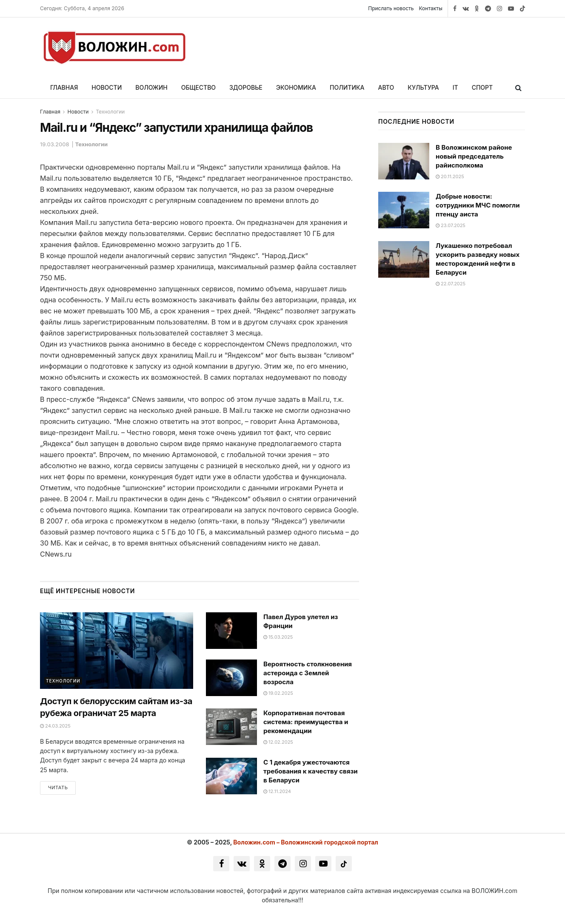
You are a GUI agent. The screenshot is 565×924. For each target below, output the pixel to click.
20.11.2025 (450, 176)
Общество (198, 87)
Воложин (151, 87)
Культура (423, 87)
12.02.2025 (278, 742)
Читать (58, 788)
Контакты (431, 8)
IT (455, 87)
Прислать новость (391, 8)
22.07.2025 (451, 284)
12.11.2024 (277, 791)
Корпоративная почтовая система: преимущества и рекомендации (306, 722)
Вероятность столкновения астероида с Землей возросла (308, 673)
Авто (386, 87)
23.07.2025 (451, 225)
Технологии (110, 112)
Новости (107, 87)
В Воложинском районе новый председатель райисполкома (474, 156)
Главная (64, 87)
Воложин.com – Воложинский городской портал (306, 842)
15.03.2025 (278, 637)
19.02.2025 (278, 693)
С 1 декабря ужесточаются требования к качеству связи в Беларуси (311, 771)
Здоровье (246, 87)
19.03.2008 (55, 144)
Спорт (482, 87)
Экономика (296, 87)
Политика (347, 87)
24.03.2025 (55, 726)
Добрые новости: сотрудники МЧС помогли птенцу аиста (478, 205)
